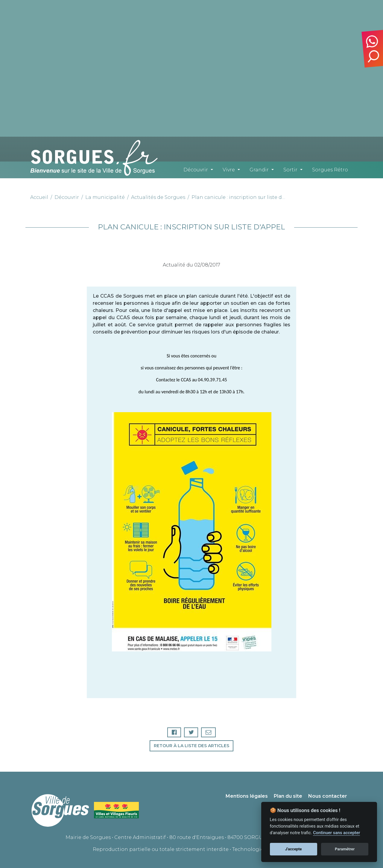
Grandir (259, 170)
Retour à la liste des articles (191, 746)
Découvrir (196, 170)
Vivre (229, 170)
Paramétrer (345, 849)
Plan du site (288, 796)
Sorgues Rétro (330, 170)
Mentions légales (247, 796)
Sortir (290, 170)
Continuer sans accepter (336, 833)
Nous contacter (328, 796)
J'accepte (294, 849)
